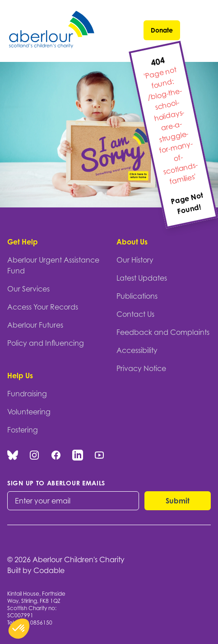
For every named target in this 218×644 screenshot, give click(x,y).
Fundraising (27, 394)
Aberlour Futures (35, 325)
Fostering (23, 430)
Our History (135, 260)
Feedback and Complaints (163, 332)
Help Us (20, 376)
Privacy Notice (141, 368)
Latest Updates (142, 278)
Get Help (23, 242)
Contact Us (135, 314)
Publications (137, 296)
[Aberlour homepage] (52, 31)
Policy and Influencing (46, 343)
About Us (132, 242)
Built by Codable (36, 570)
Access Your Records (43, 307)
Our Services (28, 289)
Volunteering (29, 412)
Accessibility (137, 350)
